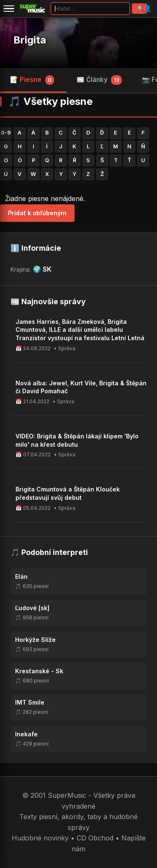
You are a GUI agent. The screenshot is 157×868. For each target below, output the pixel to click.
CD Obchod (95, 838)
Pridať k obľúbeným (37, 213)
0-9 (6, 133)
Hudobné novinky (40, 838)
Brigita (30, 40)
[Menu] (9, 8)
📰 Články (99, 80)
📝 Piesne (32, 80)
